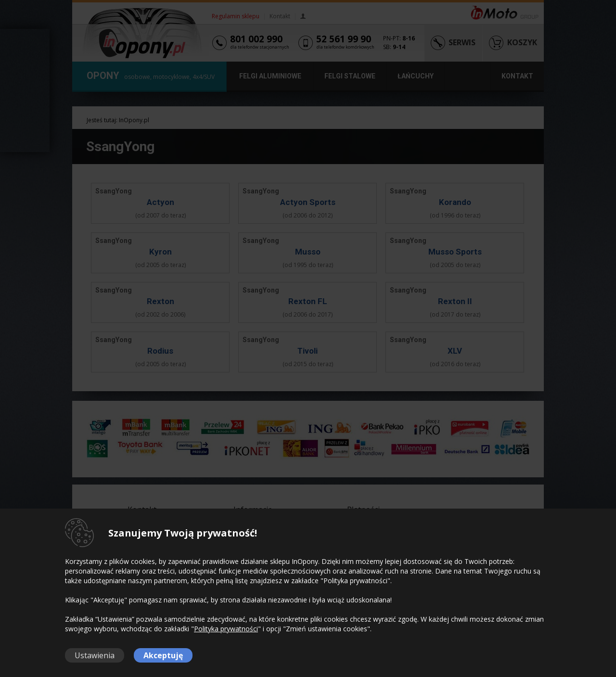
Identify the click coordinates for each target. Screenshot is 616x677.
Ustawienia (95, 655)
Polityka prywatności (226, 629)
